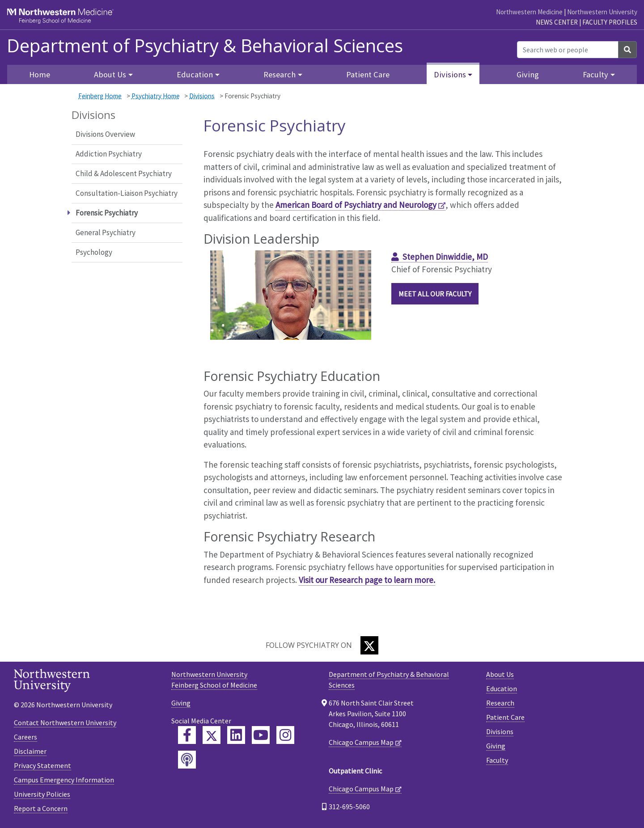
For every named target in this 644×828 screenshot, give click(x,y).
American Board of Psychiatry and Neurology (356, 205)
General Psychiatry (106, 232)
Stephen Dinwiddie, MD (445, 257)
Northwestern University (602, 12)
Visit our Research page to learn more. (367, 580)
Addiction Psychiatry (109, 154)
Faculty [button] (595, 74)
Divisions (202, 96)
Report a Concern (41, 808)
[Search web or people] (568, 50)
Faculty (497, 760)
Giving (528, 74)
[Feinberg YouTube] (261, 735)
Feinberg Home (100, 96)
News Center (557, 22)
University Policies (42, 794)
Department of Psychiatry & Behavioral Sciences (205, 46)
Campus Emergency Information (64, 780)
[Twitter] (369, 645)
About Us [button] (110, 74)
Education (502, 689)
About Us (500, 674)
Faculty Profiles (610, 22)
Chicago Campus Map (361, 742)
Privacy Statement (42, 765)
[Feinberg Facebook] (187, 735)
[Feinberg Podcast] (187, 760)
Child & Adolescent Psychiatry (124, 173)
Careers (25, 737)
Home (40, 74)
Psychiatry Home (156, 96)
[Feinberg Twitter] (212, 735)
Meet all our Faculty (435, 294)
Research (500, 703)
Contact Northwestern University (65, 722)
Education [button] (195, 74)
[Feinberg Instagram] (285, 735)
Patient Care (368, 74)
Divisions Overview (105, 134)
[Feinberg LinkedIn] (236, 735)
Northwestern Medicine (529, 12)
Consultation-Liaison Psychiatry (127, 193)
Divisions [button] (450, 74)
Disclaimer (30, 751)
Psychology (94, 252)
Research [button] (280, 74)
